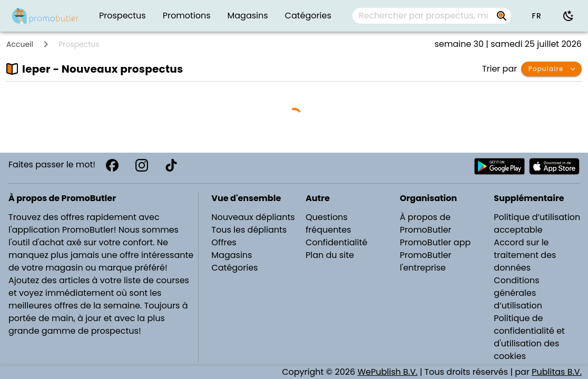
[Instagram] (142, 165)
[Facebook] (112, 165)
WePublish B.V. (387, 372)
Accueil (20, 44)
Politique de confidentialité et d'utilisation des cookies (529, 337)
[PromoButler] (45, 16)
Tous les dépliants (249, 230)
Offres (224, 242)
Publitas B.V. (557, 372)
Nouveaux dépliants (253, 217)
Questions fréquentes (328, 223)
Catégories (234, 268)
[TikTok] (171, 165)
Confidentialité (336, 242)
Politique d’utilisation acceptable (537, 223)
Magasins (232, 255)
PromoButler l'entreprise (426, 261)
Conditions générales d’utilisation (518, 293)
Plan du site (330, 255)
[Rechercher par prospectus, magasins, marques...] (502, 16)
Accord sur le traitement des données (525, 255)
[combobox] (432, 16)
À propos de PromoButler (426, 223)
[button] (536, 16)
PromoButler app (435, 242)
